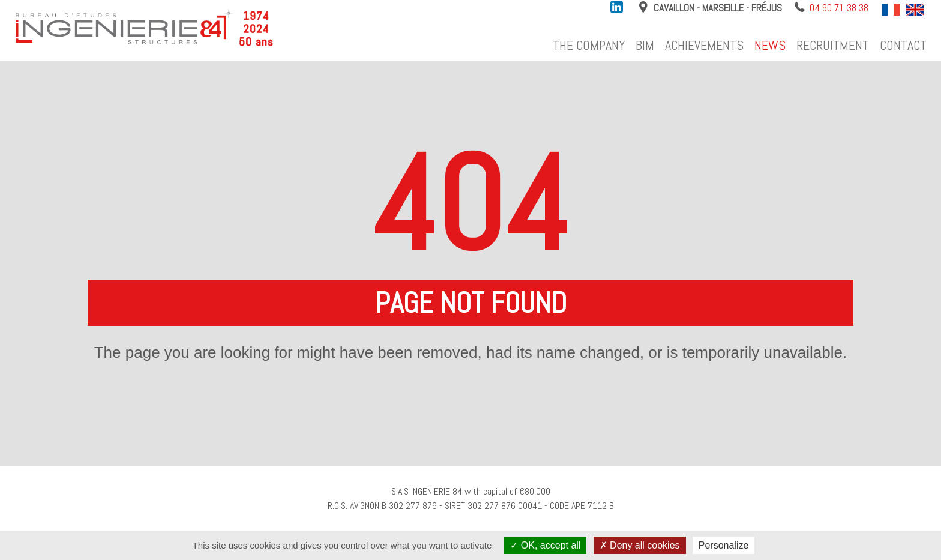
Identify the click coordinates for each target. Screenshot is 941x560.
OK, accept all (545, 545)
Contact (903, 45)
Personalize (724, 545)
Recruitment (833, 45)
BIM (645, 45)
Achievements (704, 45)
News (770, 45)
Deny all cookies (640, 545)
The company (589, 45)
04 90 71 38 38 (839, 8)
